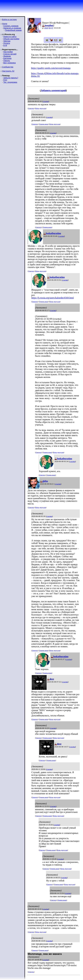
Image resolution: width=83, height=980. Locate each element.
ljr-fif (5, 45)
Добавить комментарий (53, 90)
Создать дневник (11, 26)
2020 (46, 28)
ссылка (46, 101)
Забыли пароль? (11, 78)
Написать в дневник (12, 28)
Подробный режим (13, 30)
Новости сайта (10, 37)
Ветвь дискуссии (41, 108)
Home (5, 24)
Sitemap (7, 41)
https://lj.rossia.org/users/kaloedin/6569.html (53, 298)
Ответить (31, 108)
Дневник (7, 56)
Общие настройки (11, 39)
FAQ (5, 80)
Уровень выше (44, 124)
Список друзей (10, 54)
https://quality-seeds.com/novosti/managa (51, 68)
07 (52, 28)
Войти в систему (9, 19)
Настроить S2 (8, 71)
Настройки (8, 52)
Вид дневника (9, 63)
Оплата (7, 43)
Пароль (7, 61)
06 (50, 28)
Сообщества (8, 67)
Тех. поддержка (10, 82)
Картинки (7, 58)
